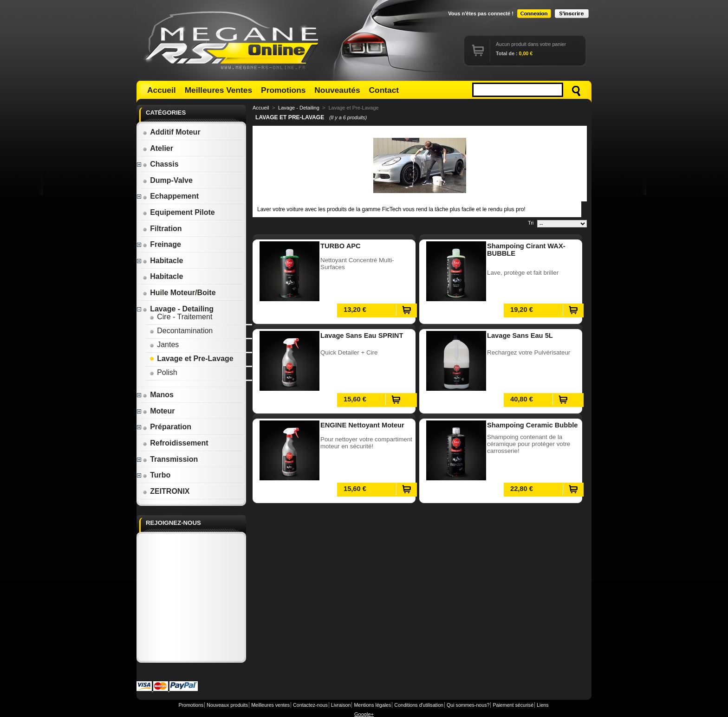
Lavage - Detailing (178, 309)
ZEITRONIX (166, 491)
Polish (163, 372)
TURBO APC (341, 246)
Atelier (158, 148)
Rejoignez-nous (173, 523)
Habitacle (163, 261)
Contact (384, 90)
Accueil (162, 90)
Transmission (170, 459)
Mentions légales (372, 705)
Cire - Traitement (181, 317)
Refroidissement (175, 443)
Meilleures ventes (270, 705)
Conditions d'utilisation (419, 705)
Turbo (156, 475)
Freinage (162, 244)
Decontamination (181, 331)
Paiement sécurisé (513, 705)
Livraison (341, 705)
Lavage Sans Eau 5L (520, 336)
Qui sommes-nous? (468, 705)
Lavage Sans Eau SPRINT (362, 336)
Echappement (171, 196)
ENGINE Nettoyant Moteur (362, 425)
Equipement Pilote (179, 212)
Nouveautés (337, 90)
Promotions (283, 90)
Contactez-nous (310, 705)
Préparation (167, 427)
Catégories (166, 113)
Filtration (162, 229)
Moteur (159, 411)
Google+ (364, 714)
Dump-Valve (168, 180)
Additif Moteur (171, 132)
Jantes (164, 345)
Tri (531, 223)
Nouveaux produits (227, 705)
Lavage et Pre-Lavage (192, 358)
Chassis (160, 164)
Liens (543, 705)
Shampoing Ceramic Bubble (532, 425)
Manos (158, 395)
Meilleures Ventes (218, 90)
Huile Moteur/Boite (179, 293)
